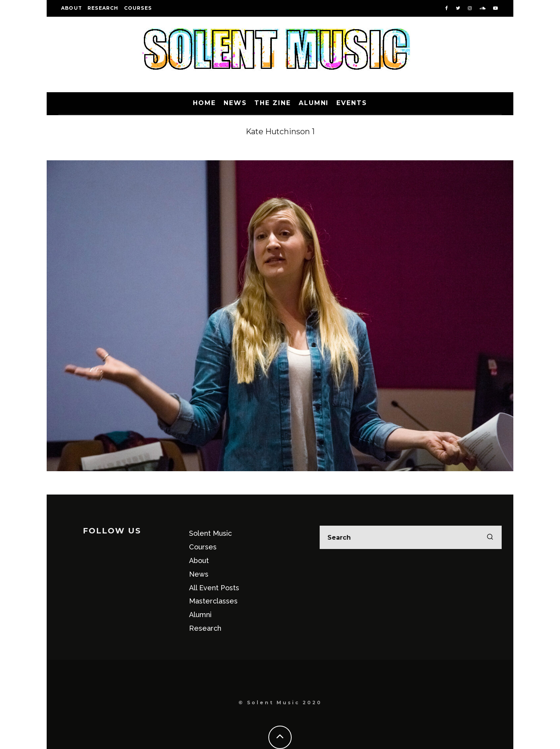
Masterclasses (213, 601)
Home (204, 103)
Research (103, 8)
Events (352, 103)
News (235, 103)
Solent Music (210, 533)
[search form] (411, 537)
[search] (490, 537)
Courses (138, 8)
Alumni (314, 103)
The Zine (272, 103)
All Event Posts (214, 588)
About (72, 8)
